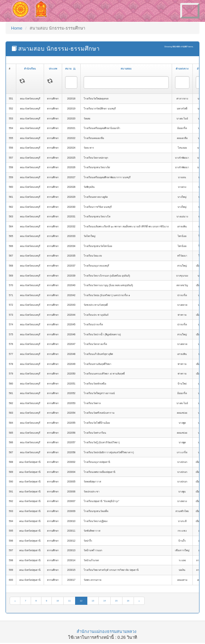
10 (58, 601)
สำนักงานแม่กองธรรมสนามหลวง (107, 631)
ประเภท (53, 69)
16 (128, 601)
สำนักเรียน (30, 69)
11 (69, 601)
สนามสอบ (126, 69)
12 (81, 601)
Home (17, 28)
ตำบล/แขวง (182, 69)
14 (105, 601)
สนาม (70, 69)
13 (93, 601)
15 (116, 601)
